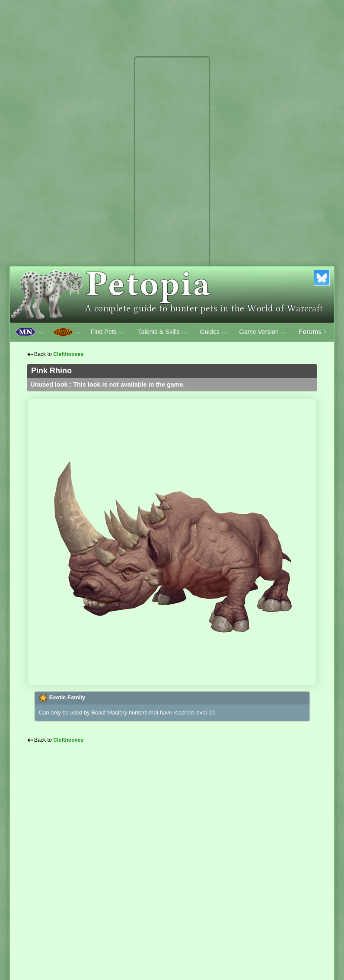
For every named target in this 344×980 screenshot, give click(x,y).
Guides (213, 332)
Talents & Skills (162, 332)
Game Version (263, 332)
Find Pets (107, 332)
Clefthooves (68, 354)
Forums (314, 332)
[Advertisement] (172, 189)
